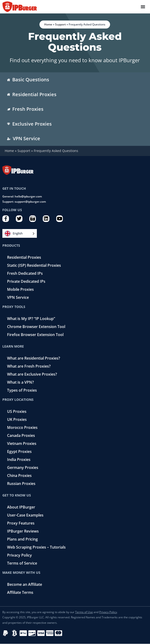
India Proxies (19, 459)
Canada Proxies (21, 435)
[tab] (75, 80)
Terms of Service (22, 563)
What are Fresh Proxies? (29, 366)
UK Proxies (17, 419)
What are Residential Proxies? (34, 358)
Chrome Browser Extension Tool (36, 327)
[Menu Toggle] (143, 7)
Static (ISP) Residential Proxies (34, 265)
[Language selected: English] (20, 233)
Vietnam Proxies (22, 443)
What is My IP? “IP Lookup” (31, 319)
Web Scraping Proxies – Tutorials (36, 547)
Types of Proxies (22, 390)
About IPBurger (21, 507)
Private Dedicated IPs (26, 281)
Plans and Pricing (22, 539)
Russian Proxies (21, 484)
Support (60, 24)
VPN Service (18, 297)
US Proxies (17, 411)
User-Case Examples (25, 515)
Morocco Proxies (22, 427)
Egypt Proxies (19, 451)
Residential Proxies (24, 257)
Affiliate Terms (20, 592)
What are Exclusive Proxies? (32, 374)
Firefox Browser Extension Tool (35, 335)
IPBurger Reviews (23, 531)
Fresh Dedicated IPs (25, 273)
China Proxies (19, 476)
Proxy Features (21, 523)
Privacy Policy (19, 555)
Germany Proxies (23, 468)
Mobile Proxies (20, 289)
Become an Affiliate (25, 584)
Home (48, 24)
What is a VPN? (20, 382)
